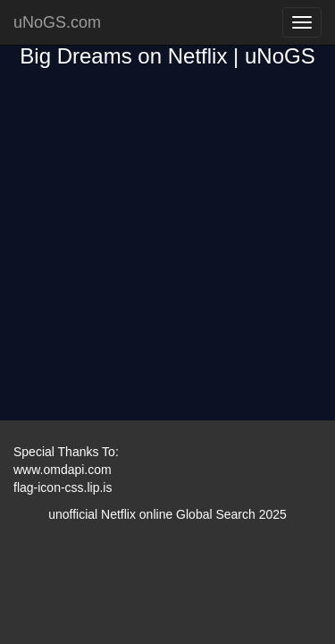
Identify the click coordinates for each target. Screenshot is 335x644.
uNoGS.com (57, 22)
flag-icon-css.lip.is (63, 487)
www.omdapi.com (63, 470)
